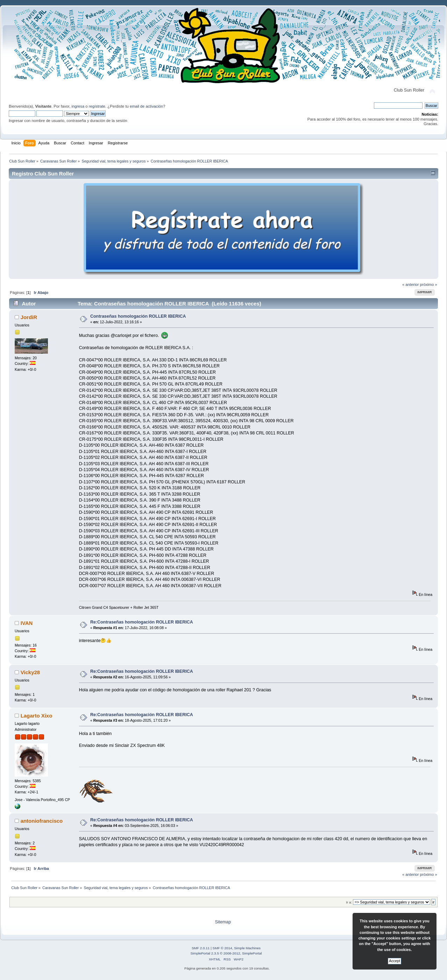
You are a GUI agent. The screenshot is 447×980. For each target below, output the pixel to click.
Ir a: (349, 902)
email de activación (146, 106)
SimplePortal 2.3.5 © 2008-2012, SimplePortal (226, 953)
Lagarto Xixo (37, 716)
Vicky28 (30, 672)
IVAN (27, 623)
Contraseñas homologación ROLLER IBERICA (138, 316)
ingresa (78, 106)
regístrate (97, 106)
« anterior (410, 284)
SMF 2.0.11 (201, 948)
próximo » (429, 284)
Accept (395, 961)
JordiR (29, 317)
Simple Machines (247, 948)
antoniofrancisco (42, 821)
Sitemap (223, 922)
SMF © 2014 (222, 948)
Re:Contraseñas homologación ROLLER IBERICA (142, 622)
